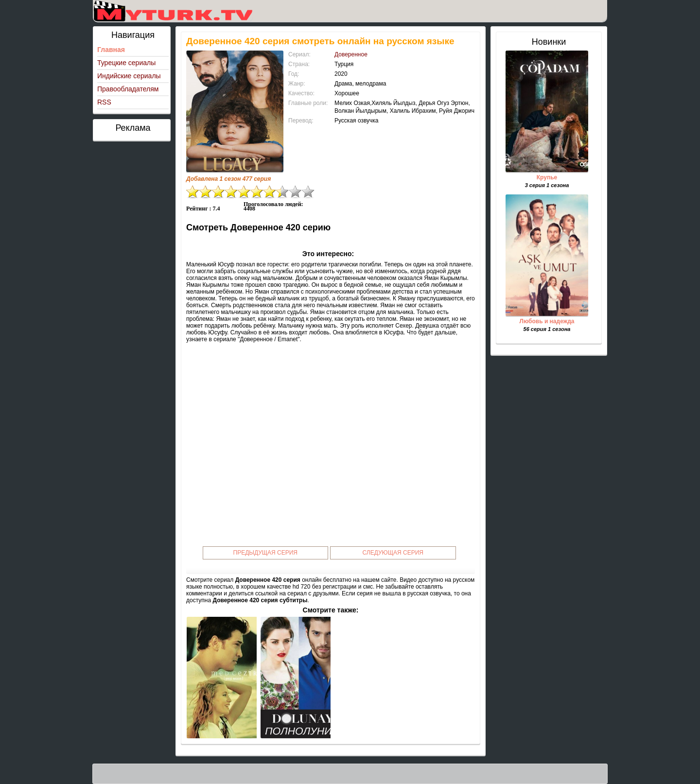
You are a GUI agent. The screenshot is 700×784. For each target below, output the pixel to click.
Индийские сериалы (129, 76)
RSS (104, 102)
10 (308, 192)
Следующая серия (393, 553)
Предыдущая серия (266, 553)
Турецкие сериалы (126, 63)
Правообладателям (128, 89)
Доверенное (351, 54)
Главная (111, 50)
